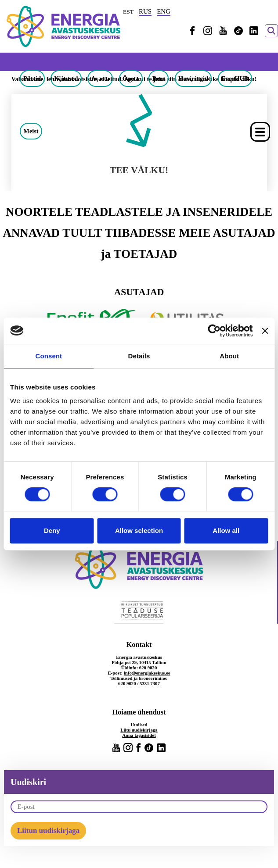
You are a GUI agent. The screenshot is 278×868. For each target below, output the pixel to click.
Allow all (226, 530)
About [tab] (229, 356)
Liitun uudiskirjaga (48, 830)
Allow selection (139, 530)
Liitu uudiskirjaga (139, 730)
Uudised (139, 725)
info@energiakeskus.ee (147, 673)
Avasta (100, 79)
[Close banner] (265, 331)
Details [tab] (139, 356)
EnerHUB (235, 79)
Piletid (32, 79)
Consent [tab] (49, 356)
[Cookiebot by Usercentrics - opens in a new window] (214, 331)
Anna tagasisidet (139, 735)
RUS (145, 11)
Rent (159, 79)
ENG (164, 11)
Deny (52, 530)
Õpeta (131, 79)
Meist (31, 131)
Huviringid (193, 79)
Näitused (66, 79)
